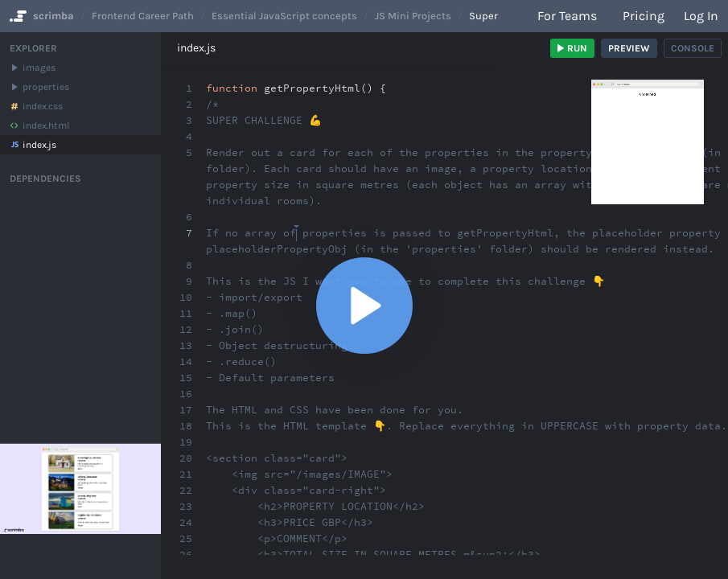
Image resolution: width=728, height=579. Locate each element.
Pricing (644, 16)
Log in (701, 16)
